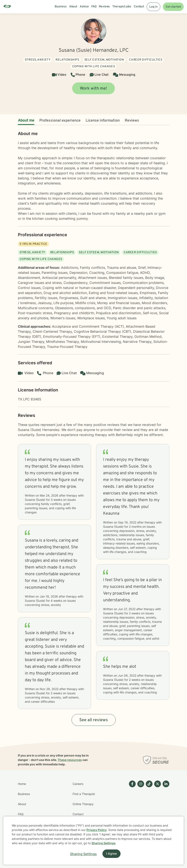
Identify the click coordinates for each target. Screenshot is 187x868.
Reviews (132, 121)
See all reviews (94, 720)
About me (26, 121)
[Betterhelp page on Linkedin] (165, 809)
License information (103, 121)
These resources (70, 760)
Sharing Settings (103, 843)
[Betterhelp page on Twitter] (157, 809)
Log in (153, 7)
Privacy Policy (97, 830)
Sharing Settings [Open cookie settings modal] (83, 854)
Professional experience (60, 121)
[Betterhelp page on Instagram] (140, 809)
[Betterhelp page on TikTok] (148, 809)
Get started (173, 7)
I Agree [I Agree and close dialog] (111, 854)
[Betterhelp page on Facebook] (131, 809)
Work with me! (93, 89)
